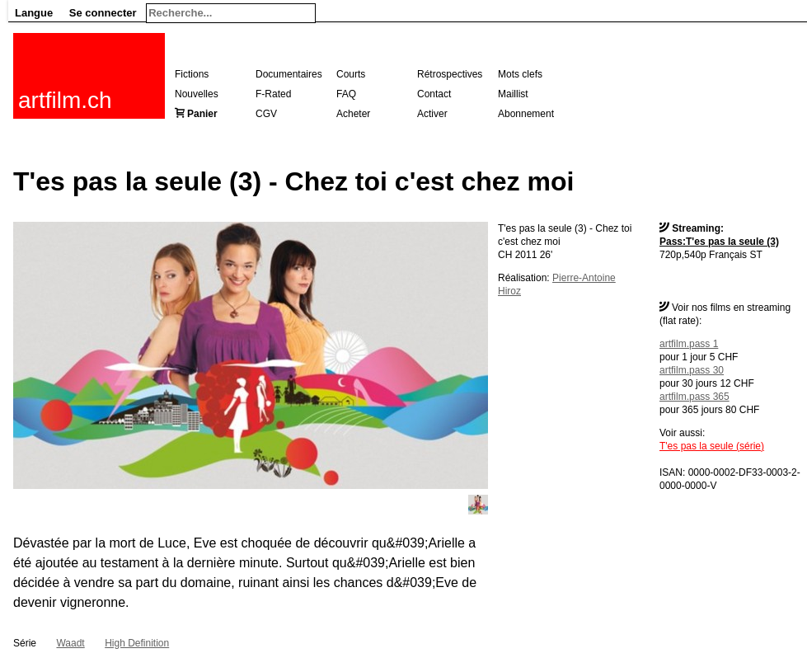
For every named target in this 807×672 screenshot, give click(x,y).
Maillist (513, 94)
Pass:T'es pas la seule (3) (719, 242)
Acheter (353, 114)
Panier (202, 114)
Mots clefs (520, 74)
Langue (34, 13)
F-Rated (273, 94)
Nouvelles (197, 94)
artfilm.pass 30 (692, 370)
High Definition (137, 643)
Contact (434, 94)
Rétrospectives (450, 74)
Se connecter (103, 13)
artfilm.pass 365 (694, 397)
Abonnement (526, 114)
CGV (266, 114)
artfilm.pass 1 (689, 344)
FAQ (346, 94)
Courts (351, 74)
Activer (432, 114)
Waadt (70, 643)
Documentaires (289, 74)
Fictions (192, 74)
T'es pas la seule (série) (712, 446)
